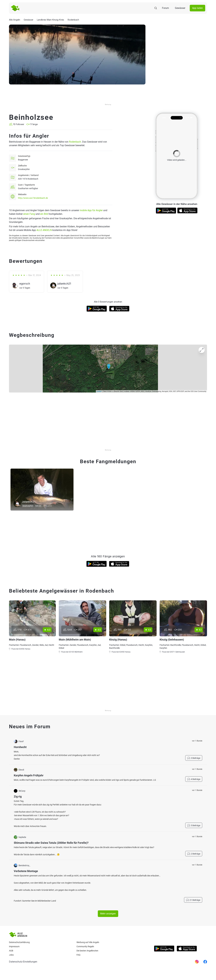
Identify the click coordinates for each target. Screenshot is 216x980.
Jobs (11, 955)
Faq (78, 955)
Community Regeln (85, 946)
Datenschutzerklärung (19, 942)
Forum (165, 8)
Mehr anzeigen (108, 914)
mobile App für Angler (91, 210)
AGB (11, 951)
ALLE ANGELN (44, 230)
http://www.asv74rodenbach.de (33, 198)
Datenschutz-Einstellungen (23, 962)
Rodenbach (75, 142)
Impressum (14, 946)
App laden (197, 8)
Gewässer (180, 8)
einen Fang (29, 214)
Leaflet (99, 391)
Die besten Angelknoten (87, 951)
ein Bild (44, 214)
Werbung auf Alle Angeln (88, 942)
